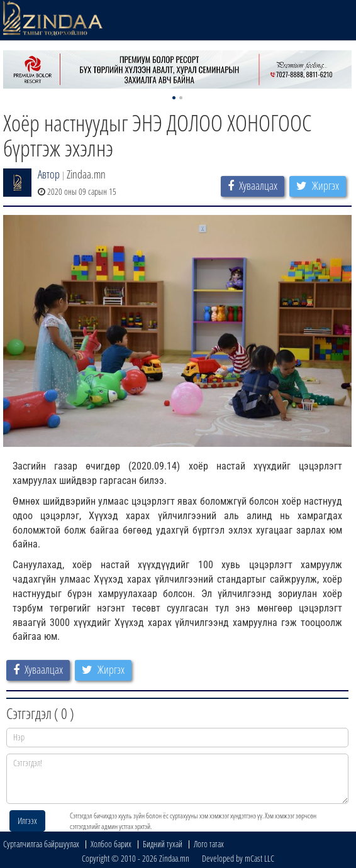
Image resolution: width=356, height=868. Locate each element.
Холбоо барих (111, 844)
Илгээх (27, 821)
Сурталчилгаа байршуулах (41, 844)
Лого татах (209, 844)
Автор (49, 174)
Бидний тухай (163, 844)
